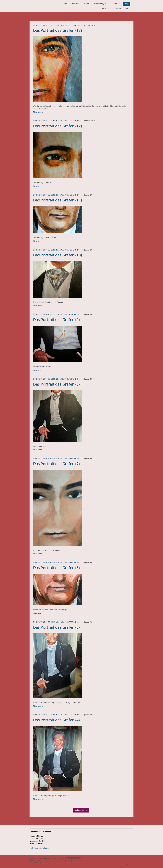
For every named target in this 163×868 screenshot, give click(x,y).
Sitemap (61, 859)
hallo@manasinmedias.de (40, 848)
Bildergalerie (115, 4)
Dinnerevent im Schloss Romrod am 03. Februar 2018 (57, 25)
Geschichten (106, 8)
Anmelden (130, 865)
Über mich (76, 4)
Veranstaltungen (100, 4)
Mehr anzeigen (81, 810)
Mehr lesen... (38, 112)
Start (65, 4)
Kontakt (118, 8)
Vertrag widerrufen (73, 859)
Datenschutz (42, 859)
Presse (86, 4)
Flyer (127, 8)
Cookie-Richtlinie (52, 859)
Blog (126, 4)
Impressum (33, 859)
